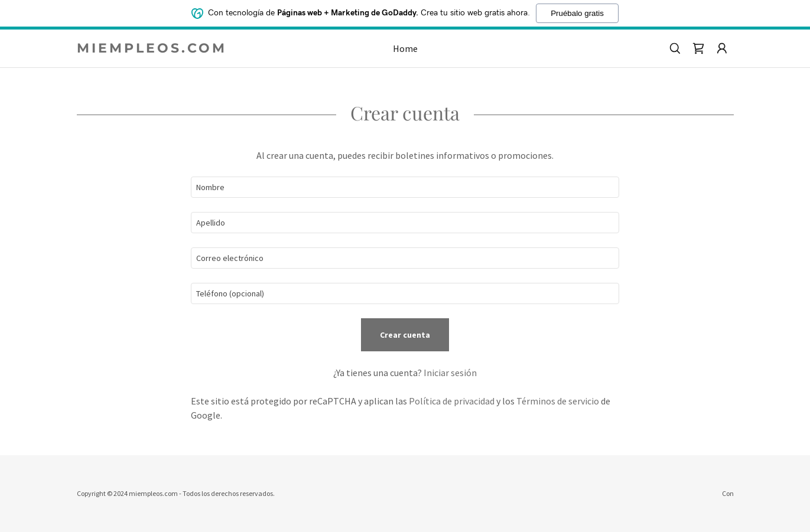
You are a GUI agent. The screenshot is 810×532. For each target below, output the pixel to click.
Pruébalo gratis (577, 13)
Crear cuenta (405, 335)
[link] (159, 49)
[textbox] (405, 187)
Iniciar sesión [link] (450, 373)
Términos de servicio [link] (558, 401)
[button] (722, 48)
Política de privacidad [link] (452, 401)
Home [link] (405, 48)
